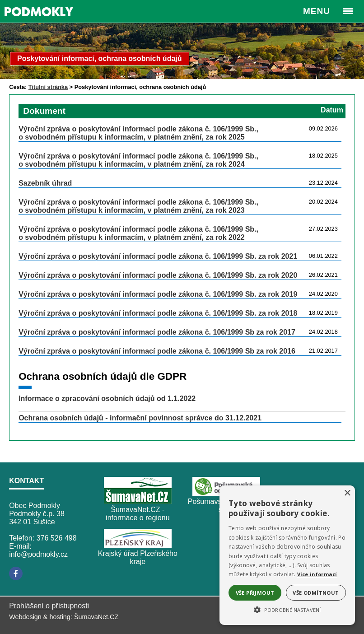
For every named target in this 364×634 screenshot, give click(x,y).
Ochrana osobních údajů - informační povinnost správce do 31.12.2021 (140, 418)
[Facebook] (16, 573)
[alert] (287, 555)
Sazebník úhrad (45, 183)
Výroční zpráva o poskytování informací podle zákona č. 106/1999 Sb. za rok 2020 (158, 275)
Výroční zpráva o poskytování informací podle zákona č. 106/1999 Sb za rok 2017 (157, 332)
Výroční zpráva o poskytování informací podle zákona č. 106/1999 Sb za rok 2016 (157, 351)
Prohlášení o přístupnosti (49, 606)
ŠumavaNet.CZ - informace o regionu (138, 514)
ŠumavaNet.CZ (96, 617)
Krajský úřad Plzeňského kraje (138, 557)
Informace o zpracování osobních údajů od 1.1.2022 (107, 399)
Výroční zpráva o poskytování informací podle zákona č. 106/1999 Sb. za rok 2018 (158, 313)
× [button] (347, 493)
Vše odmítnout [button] (316, 593)
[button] (287, 609)
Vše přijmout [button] (255, 593)
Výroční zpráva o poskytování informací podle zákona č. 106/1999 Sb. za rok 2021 (158, 256)
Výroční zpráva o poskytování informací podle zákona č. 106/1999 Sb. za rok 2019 (158, 294)
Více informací (317, 574)
